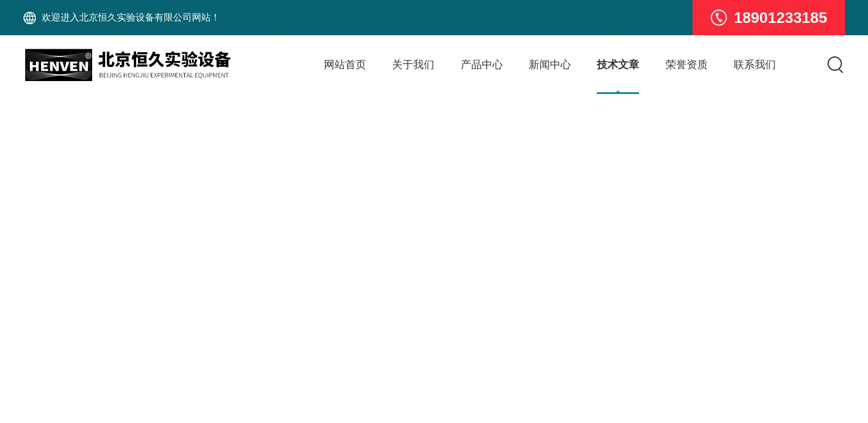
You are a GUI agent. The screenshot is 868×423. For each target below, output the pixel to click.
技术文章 (618, 65)
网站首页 (345, 65)
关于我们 (413, 65)
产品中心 (482, 65)
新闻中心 (550, 65)
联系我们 (755, 65)
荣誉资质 (687, 65)
